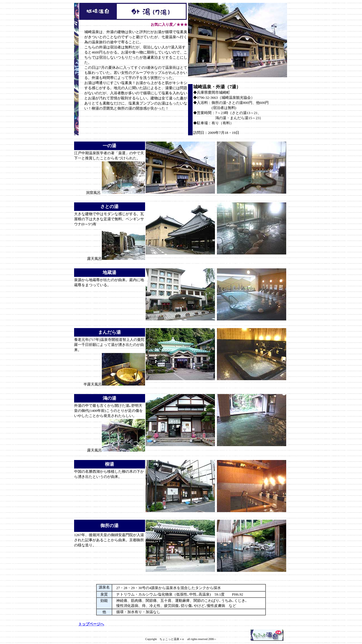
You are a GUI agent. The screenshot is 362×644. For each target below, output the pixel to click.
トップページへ (91, 624)
